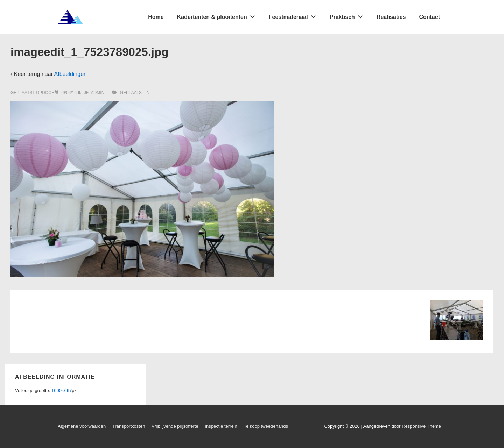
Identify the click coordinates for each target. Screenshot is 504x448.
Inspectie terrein (221, 426)
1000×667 (62, 390)
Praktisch (348, 15)
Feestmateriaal (294, 15)
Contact (429, 17)
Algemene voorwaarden (82, 426)
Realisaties (391, 17)
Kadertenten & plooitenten (218, 15)
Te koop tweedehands (266, 426)
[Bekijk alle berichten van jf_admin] (92, 93)
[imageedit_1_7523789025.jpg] (68, 93)
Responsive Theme (421, 426)
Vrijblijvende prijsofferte (175, 426)
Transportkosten (129, 426)
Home (156, 17)
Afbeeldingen (71, 74)
